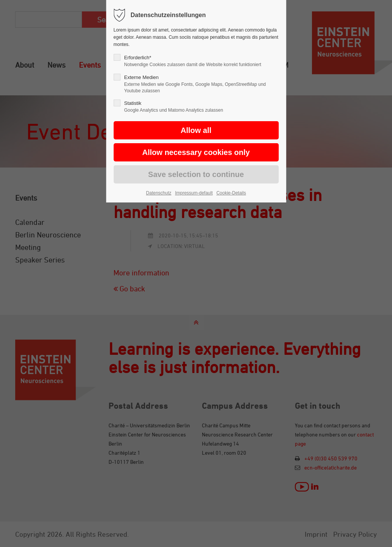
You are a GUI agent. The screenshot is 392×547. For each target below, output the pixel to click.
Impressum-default (194, 193)
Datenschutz (159, 193)
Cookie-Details (231, 193)
